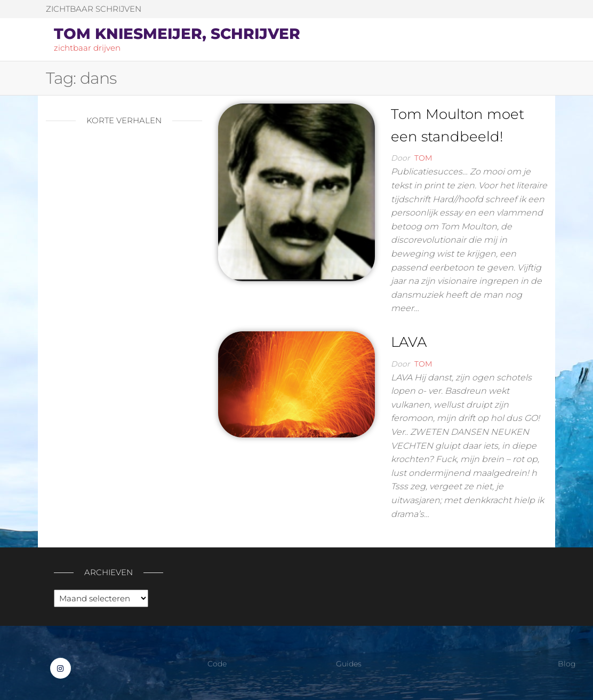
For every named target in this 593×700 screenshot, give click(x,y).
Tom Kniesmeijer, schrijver (177, 34)
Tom (423, 158)
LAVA (409, 342)
